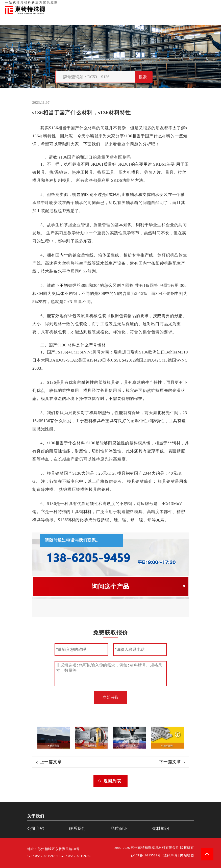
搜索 (143, 77)
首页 (132, 5)
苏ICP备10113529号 (146, 855)
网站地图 (187, 855)
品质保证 (160, 5)
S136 (53, 128)
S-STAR (71, 360)
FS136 (61, 352)
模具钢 (113, 382)
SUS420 (124, 360)
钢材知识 (211, 5)
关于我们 (145, 5)
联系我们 (176, 5)
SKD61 (97, 164)
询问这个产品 (110, 586)
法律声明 (170, 855)
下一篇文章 (170, 762)
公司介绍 (36, 828)
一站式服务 (193, 5)
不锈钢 (66, 285)
